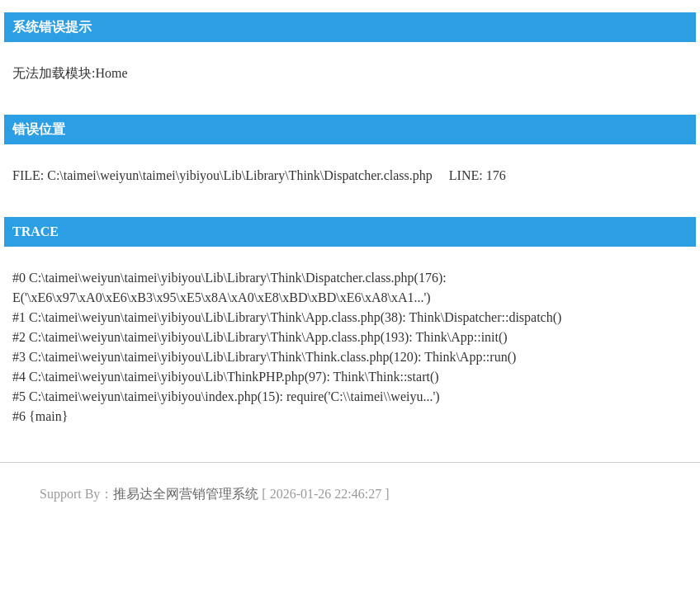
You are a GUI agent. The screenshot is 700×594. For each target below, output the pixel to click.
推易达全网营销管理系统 (186, 494)
